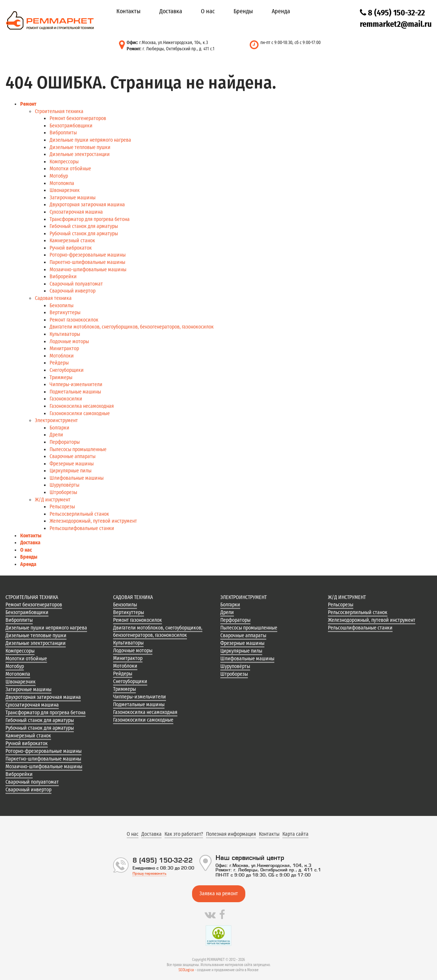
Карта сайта (295, 834)
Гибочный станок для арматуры (84, 226)
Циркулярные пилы (71, 471)
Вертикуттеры (65, 313)
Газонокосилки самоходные (80, 413)
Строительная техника (59, 111)
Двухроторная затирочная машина (87, 205)
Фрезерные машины (72, 464)
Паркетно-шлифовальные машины (87, 262)
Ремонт (28, 104)
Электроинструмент (56, 420)
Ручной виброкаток (71, 248)
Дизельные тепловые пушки (80, 147)
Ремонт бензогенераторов (78, 118)
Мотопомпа (62, 183)
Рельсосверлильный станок (79, 514)
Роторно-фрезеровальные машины (88, 255)
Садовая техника (53, 298)
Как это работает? (184, 834)
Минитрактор (64, 349)
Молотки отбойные (70, 169)
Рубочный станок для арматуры (84, 234)
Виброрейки (63, 277)
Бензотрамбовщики (71, 126)
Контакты (129, 11)
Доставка (171, 11)
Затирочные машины (73, 198)
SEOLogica (186, 970)
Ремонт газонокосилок (74, 320)
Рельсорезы (62, 507)
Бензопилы (62, 306)
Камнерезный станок (72, 241)
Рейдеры (59, 363)
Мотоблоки (62, 356)
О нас (208, 11)
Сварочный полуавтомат (76, 284)
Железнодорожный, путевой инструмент (93, 521)
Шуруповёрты (64, 485)
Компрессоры (64, 162)
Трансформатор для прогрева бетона (90, 219)
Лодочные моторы (69, 342)
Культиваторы (65, 334)
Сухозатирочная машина (76, 212)
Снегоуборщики (67, 370)
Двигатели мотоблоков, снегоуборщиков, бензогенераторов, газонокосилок (132, 327)
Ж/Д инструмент (53, 500)
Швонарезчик (65, 190)
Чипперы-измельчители (76, 384)
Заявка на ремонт (219, 894)
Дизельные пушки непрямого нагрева (90, 140)
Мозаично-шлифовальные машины (88, 270)
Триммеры (61, 378)
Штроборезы (63, 492)
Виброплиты (63, 133)
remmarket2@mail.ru (396, 24)
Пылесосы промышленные (78, 449)
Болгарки (59, 428)
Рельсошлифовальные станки (82, 528)
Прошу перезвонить (149, 873)
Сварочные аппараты (73, 456)
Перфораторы (65, 442)
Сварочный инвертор (73, 291)
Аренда (281, 11)
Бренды (243, 11)
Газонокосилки (66, 399)
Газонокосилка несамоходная (82, 406)
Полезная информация (231, 834)
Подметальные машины (75, 392)
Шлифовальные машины (77, 478)
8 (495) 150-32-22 (392, 13)
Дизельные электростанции (80, 154)
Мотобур (59, 176)
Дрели (56, 435)
